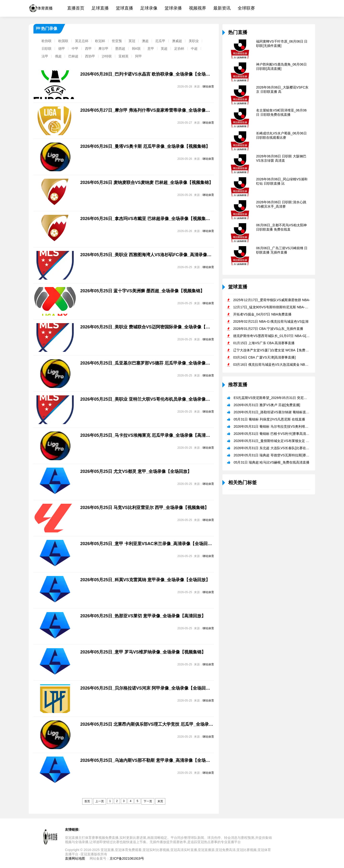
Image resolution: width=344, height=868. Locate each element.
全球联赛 (246, 8)
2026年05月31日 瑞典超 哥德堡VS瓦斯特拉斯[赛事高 (273, 455)
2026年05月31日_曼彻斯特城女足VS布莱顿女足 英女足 (275, 441)
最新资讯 (222, 8)
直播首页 (76, 8)
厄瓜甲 (160, 41)
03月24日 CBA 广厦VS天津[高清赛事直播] (264, 357)
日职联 (47, 49)
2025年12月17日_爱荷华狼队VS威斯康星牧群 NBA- (272, 300)
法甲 (45, 56)
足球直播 (100, 8)
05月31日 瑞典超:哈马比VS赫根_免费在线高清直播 (271, 462)
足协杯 (179, 49)
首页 (87, 801)
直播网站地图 (75, 858)
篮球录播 (173, 8)
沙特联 (107, 56)
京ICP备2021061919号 (127, 858)
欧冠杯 (100, 41)
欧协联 (47, 41)
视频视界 (198, 8)
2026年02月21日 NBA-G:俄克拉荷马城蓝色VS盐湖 (271, 321)
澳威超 (177, 41)
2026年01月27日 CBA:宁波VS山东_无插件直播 (268, 329)
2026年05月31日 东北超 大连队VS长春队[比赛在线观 (273, 448)
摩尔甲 (103, 49)
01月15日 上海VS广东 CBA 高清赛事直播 (264, 343)
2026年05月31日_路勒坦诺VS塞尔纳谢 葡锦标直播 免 (274, 412)
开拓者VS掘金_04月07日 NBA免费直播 (262, 314)
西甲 (88, 49)
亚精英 (124, 56)
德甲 (62, 49)
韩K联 (136, 49)
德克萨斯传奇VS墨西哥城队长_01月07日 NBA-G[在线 (273, 336)
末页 (160, 801)
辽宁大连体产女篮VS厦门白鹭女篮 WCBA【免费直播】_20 (277, 350)
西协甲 (90, 56)
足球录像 (149, 8)
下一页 (148, 801)
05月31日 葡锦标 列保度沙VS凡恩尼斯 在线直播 (269, 419)
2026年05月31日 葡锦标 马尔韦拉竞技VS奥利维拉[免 (273, 426)
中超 (194, 49)
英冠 (132, 41)
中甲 (75, 49)
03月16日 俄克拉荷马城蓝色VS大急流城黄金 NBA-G (272, 365)
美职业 (194, 41)
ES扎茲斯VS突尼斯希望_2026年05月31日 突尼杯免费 (274, 398)
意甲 (151, 49)
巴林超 (73, 56)
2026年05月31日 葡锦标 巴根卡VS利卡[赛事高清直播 (273, 434)
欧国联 (63, 41)
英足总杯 (82, 41)
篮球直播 (124, 8)
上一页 (100, 801)
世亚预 (117, 41)
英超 (164, 49)
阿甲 (139, 56)
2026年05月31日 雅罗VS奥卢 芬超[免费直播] (267, 405)
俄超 (58, 56)
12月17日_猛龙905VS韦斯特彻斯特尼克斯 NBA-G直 (272, 307)
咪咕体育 (208, 87)
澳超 (145, 41)
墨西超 (120, 49)
